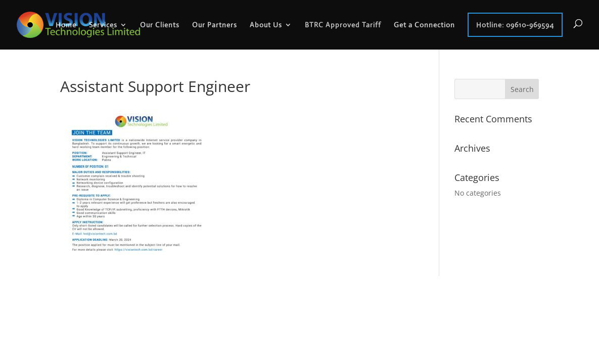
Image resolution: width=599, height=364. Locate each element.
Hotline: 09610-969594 (515, 25)
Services (103, 25)
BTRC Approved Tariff (343, 25)
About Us (266, 25)
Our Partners (215, 25)
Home (66, 25)
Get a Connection (424, 25)
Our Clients (160, 25)
